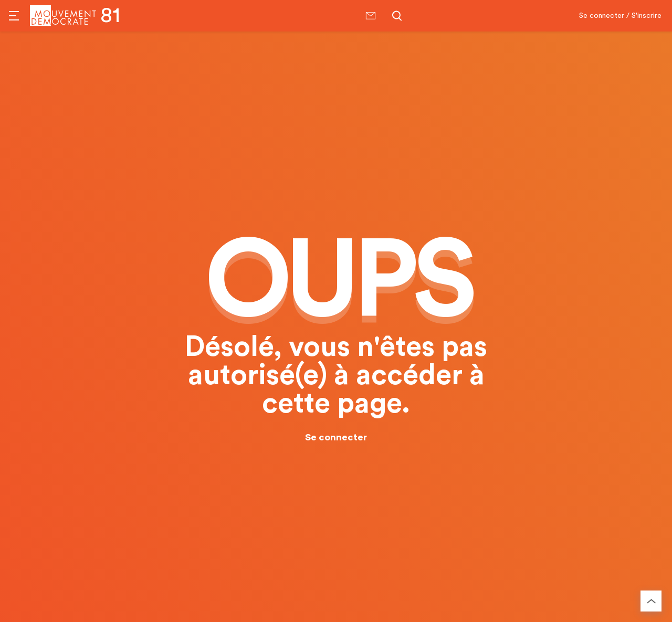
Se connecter (336, 437)
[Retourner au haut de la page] (651, 601)
